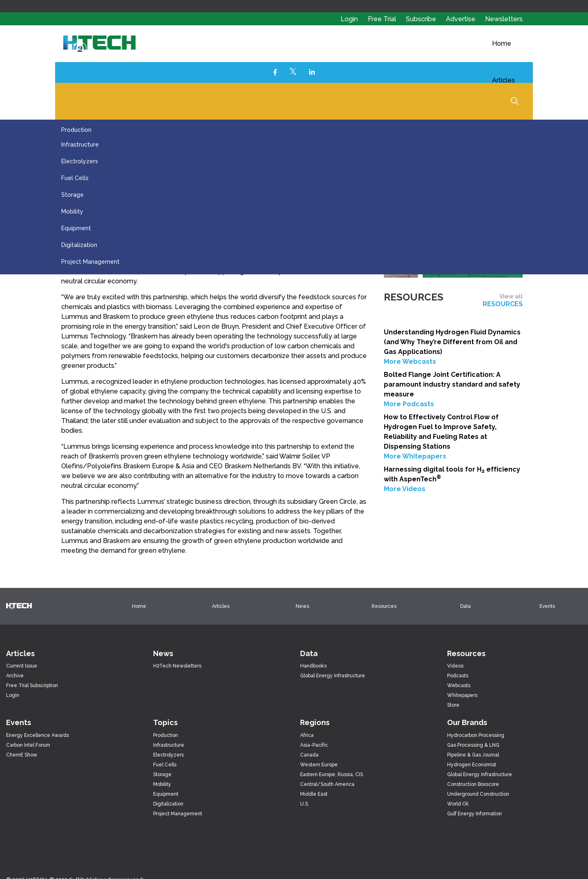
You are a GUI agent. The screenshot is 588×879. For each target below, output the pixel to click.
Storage (72, 195)
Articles (503, 80)
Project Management (90, 262)
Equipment (76, 228)
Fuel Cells (75, 178)
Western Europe (319, 765)
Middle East (314, 794)
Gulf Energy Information (474, 814)
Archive (15, 676)
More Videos (405, 489)
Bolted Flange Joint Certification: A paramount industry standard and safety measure (452, 384)
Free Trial (383, 19)
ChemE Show (22, 755)
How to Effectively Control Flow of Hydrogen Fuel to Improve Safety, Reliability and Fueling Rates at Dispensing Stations (441, 432)
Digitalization (79, 245)
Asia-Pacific (314, 745)
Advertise (461, 19)
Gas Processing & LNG (473, 745)
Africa (307, 735)
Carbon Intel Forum (28, 745)
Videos (455, 666)
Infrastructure (80, 145)
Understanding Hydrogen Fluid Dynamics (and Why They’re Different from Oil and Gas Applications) (452, 342)
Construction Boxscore (473, 784)
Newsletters (504, 19)
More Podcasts (409, 404)
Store (453, 705)
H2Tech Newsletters (177, 666)
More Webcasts (410, 362)
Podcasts (458, 676)
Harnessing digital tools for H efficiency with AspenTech (452, 474)
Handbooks (313, 666)
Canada (309, 755)
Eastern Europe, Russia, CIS (332, 774)
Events (547, 606)
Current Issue (22, 666)
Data (465, 606)
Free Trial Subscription (32, 685)
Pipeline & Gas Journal (473, 755)
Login (349, 19)
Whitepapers (462, 695)
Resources (384, 606)
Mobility (72, 211)
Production (76, 130)
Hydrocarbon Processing (476, 735)
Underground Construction (478, 794)
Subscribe (422, 19)
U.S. (305, 804)
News (302, 606)
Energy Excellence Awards (38, 735)
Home (502, 43)
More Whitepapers (415, 456)
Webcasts (459, 685)
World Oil (458, 804)
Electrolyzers (80, 161)
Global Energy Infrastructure (333, 676)
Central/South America (327, 784)
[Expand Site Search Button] (514, 101)
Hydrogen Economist (472, 765)
